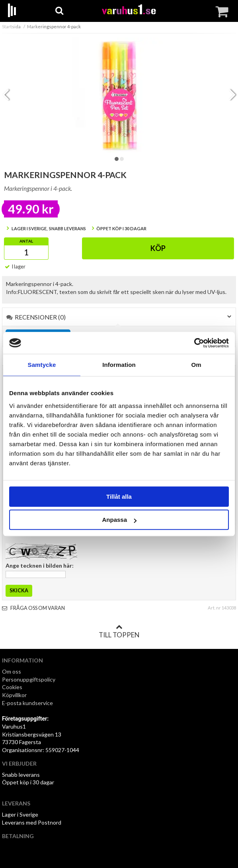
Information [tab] (119, 365)
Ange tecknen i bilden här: (40, 565)
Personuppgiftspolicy (29, 679)
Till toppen (119, 631)
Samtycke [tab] (42, 365)
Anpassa (119, 520)
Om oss (12, 671)
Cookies (12, 687)
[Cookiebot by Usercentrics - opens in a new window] (194, 343)
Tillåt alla (119, 497)
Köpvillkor (14, 695)
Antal (26, 241)
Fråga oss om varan (33, 608)
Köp (158, 248)
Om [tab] (196, 365)
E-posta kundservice (28, 703)
